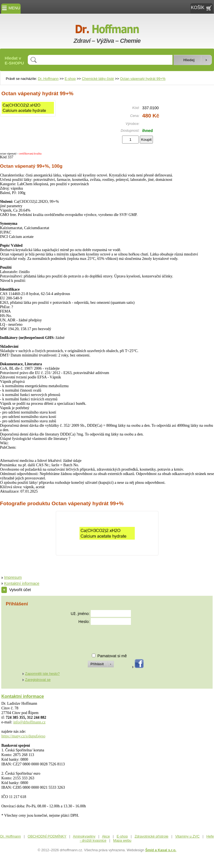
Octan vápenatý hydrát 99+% (143, 79)
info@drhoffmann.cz (29, 722)
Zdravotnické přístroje (151, 836)
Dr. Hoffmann (48, 79)
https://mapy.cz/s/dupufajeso (23, 736)
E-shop (70, 79)
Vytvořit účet (16, 590)
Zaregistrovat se (38, 680)
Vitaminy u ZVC (187, 836)
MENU (11, 8)
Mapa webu (122, 840)
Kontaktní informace (22, 583)
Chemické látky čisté (98, 79)
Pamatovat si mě (112, 656)
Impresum (13, 577)
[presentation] (96, 637)
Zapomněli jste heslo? (42, 674)
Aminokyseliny (84, 836)
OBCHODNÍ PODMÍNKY (47, 836)
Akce (106, 836)
